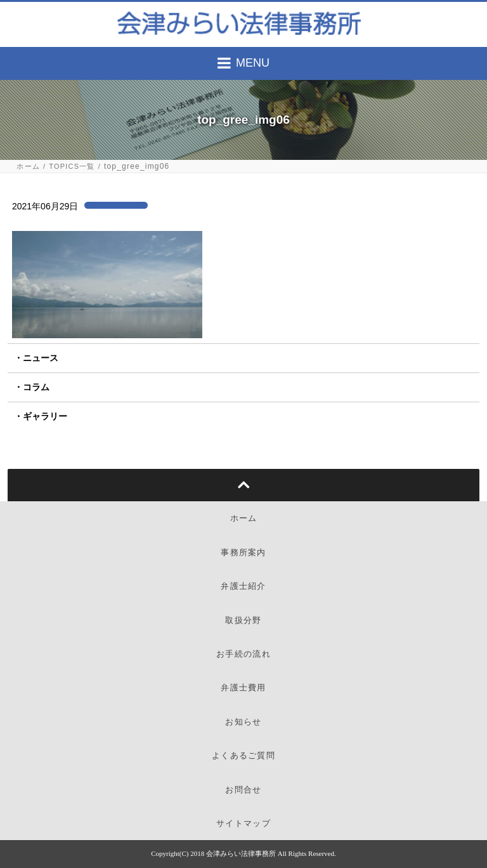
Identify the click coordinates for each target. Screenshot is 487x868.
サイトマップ (243, 823)
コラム (36, 387)
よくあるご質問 (243, 755)
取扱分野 (243, 620)
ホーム (28, 167)
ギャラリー (45, 416)
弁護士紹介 (243, 586)
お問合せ (243, 790)
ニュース (41, 358)
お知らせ (243, 722)
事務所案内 (243, 552)
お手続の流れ (243, 654)
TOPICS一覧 (72, 167)
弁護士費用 (243, 687)
